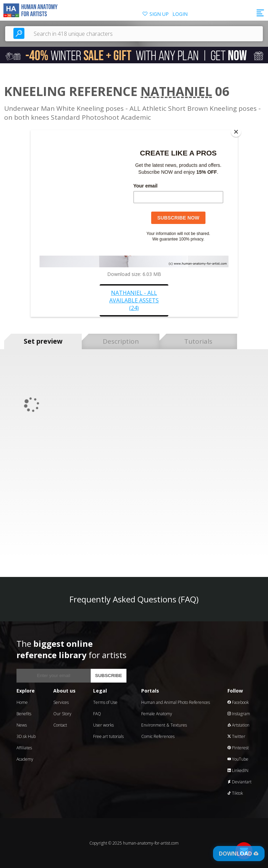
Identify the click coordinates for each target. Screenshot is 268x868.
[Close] (236, 132)
